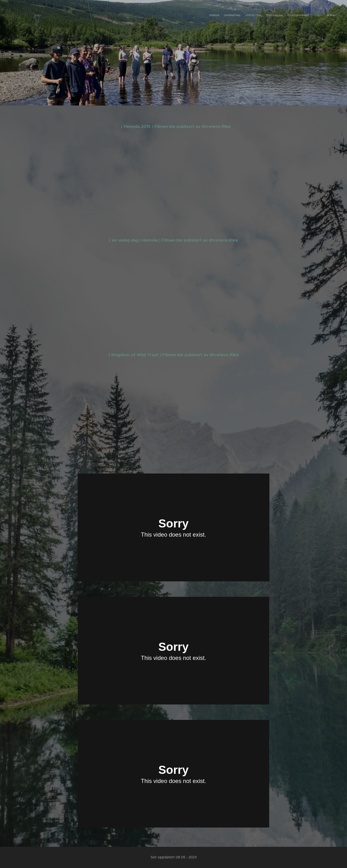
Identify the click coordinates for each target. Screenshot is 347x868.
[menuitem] (309, 16)
